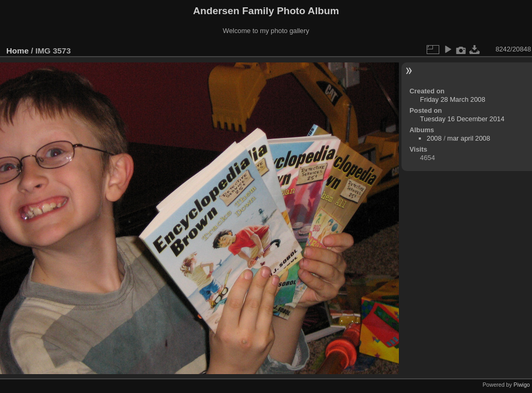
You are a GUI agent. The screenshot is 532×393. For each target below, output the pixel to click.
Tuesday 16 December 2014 (462, 119)
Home (18, 51)
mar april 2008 (469, 138)
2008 (434, 138)
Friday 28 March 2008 (452, 99)
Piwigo (522, 385)
